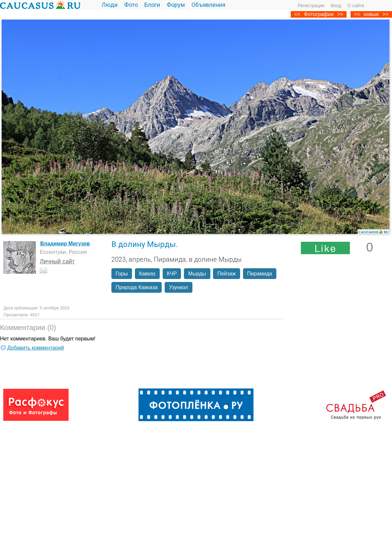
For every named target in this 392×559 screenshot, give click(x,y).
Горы (122, 274)
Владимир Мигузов (65, 244)
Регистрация (311, 6)
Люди (110, 5)
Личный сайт (57, 261)
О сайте (356, 6)
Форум (176, 5)
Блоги (152, 5)
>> (386, 14)
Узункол (178, 287)
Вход (336, 6)
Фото (131, 5)
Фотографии (319, 14)
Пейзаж (226, 274)
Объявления (208, 5)
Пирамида (260, 274)
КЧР (172, 274)
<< (357, 14)
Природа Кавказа (137, 287)
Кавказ (147, 274)
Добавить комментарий (36, 348)
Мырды (197, 274)
